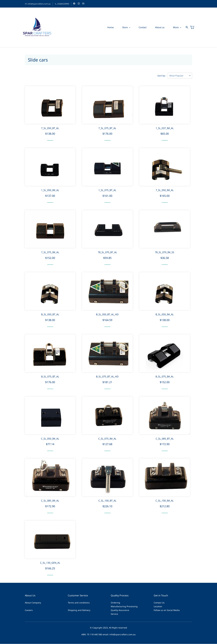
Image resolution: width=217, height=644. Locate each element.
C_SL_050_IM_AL (50, 439)
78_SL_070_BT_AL (107, 252)
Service (114, 614)
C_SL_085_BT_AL (165, 439)
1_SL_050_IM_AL (50, 190)
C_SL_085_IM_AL (50, 501)
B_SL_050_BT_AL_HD (107, 315)
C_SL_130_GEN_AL (50, 563)
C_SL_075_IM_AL (107, 439)
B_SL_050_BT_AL (50, 315)
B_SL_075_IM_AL (165, 377)
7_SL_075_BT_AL (107, 128)
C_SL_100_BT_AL (107, 501)
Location (158, 607)
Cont (156, 603)
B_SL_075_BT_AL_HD (107, 377)
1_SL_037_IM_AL (165, 128)
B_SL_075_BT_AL (50, 377)
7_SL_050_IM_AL (165, 190)
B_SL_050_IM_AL (165, 315)
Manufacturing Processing (124, 607)
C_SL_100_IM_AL (165, 501)
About (28, 603)
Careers (29, 610)
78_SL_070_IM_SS (165, 252)
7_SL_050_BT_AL (50, 128)
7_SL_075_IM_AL (50, 252)
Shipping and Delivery (79, 610)
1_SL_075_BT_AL (107, 190)
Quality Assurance (120, 610)
